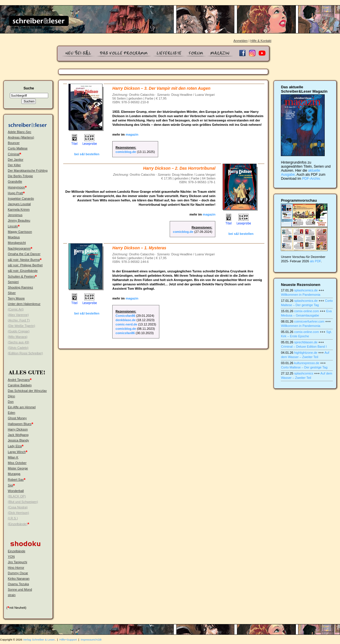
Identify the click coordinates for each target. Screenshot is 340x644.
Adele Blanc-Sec (19, 132)
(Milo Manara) (18, 337)
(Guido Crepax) (19, 331)
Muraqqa (14, 474)
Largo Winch (17, 452)
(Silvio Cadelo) (18, 348)
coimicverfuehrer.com (309, 321)
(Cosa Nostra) (18, 507)
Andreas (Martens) (21, 137)
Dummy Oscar (18, 573)
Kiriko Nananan (19, 579)
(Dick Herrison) (18, 513)
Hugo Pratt (15, 193)
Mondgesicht (17, 243)
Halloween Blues (20, 424)
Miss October (17, 463)
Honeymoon (16, 187)
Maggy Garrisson (20, 232)
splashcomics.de (306, 290)
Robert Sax (16, 480)
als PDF (315, 261)
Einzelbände (17, 551)
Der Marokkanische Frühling (28, 171)
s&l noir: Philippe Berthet (25, 265)
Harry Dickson (18, 429)
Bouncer (14, 143)
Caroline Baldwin (20, 385)
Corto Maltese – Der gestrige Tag (304, 367)
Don (11, 402)
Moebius (14, 237)
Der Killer (14, 165)
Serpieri (13, 282)
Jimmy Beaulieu (19, 220)
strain (12, 595)
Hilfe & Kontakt (261, 41)
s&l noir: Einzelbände (23, 271)
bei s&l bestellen (87, 154)
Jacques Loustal (19, 204)
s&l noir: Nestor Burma (24, 260)
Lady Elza (15, 446)
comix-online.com (307, 311)
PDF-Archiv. (311, 179)
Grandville (15, 181)
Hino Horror (16, 568)
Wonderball (16, 491)
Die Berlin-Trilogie (20, 176)
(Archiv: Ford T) (19, 320)
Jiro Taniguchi (17, 562)
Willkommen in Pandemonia (300, 295)
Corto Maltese (18, 148)
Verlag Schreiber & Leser (39, 640)
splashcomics (304, 373)
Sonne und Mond (20, 589)
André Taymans (19, 380)
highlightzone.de (306, 353)
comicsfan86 (125, 333)
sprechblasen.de (306, 342)
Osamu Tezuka (18, 584)
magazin (132, 134)
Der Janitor (16, 160)
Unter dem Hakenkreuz (24, 304)
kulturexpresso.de (307, 363)
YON (11, 557)
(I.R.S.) (13, 518)
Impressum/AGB (91, 640)
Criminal (14, 154)
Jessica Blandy (18, 440)
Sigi (10, 485)
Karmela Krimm (19, 209)
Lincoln (13, 226)
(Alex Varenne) (18, 315)
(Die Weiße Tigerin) (22, 326)
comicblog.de (126, 152)
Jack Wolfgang (18, 435)
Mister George (18, 468)
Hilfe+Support (68, 640)
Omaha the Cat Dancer (24, 254)
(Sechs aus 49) (18, 342)
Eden (12, 413)
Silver (12, 293)
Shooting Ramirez (20, 287)
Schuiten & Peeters (21, 276)
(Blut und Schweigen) (23, 502)
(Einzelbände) (18, 524)
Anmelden (241, 41)
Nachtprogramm (19, 248)
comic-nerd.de (126, 324)
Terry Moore (16, 298)
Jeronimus (15, 215)
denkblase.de (126, 320)
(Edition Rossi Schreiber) (25, 353)
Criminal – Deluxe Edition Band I (304, 347)
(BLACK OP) (17, 496)
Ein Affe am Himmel (22, 407)
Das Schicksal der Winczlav (27, 391)
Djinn (11, 396)
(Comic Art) (16, 309)
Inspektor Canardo (21, 199)
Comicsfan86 (125, 316)
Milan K (13, 457)
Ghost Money (17, 418)
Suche (29, 88)
